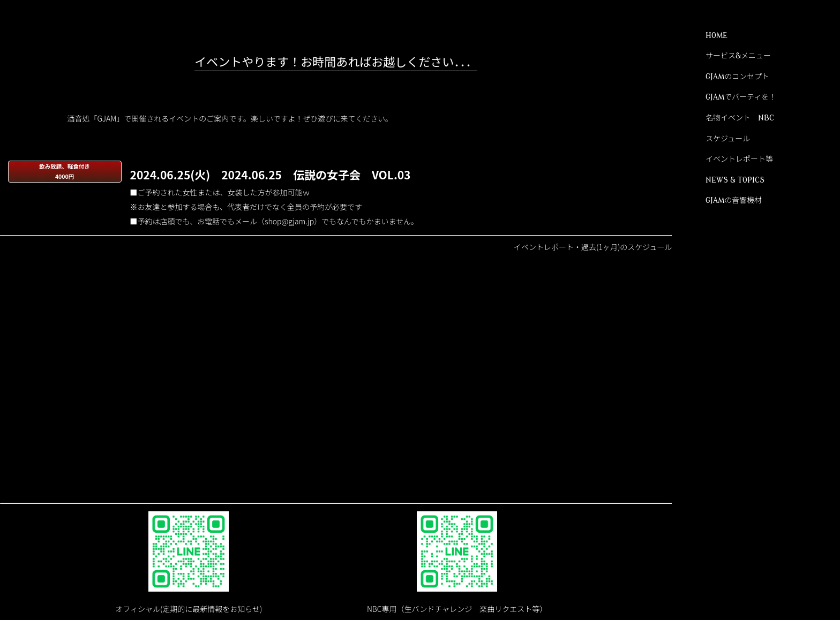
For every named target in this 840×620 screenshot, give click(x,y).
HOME (717, 36)
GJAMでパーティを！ (741, 97)
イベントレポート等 (739, 159)
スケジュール (728, 139)
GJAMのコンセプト (737, 77)
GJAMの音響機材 (734, 201)
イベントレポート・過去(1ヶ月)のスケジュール (593, 247)
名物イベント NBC (740, 118)
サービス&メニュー (738, 56)
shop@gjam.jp (289, 221)
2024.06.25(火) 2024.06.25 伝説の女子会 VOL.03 (271, 174)
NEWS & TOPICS (735, 180)
